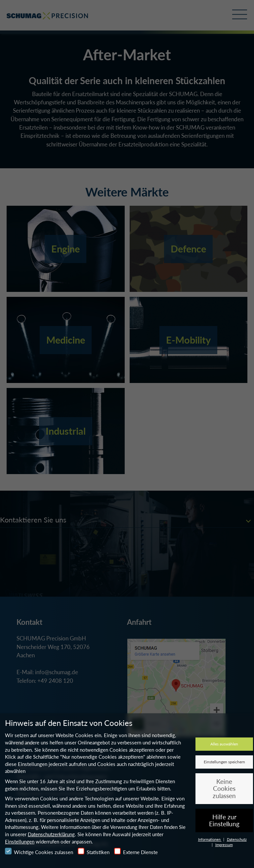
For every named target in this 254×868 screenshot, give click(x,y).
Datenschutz (237, 839)
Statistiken (94, 851)
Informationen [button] (210, 839)
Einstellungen (20, 841)
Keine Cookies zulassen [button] (224, 788)
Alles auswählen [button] (224, 744)
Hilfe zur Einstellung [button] (224, 820)
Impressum (224, 845)
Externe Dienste (136, 851)
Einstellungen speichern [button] (224, 762)
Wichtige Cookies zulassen (39, 851)
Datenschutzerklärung (51, 834)
